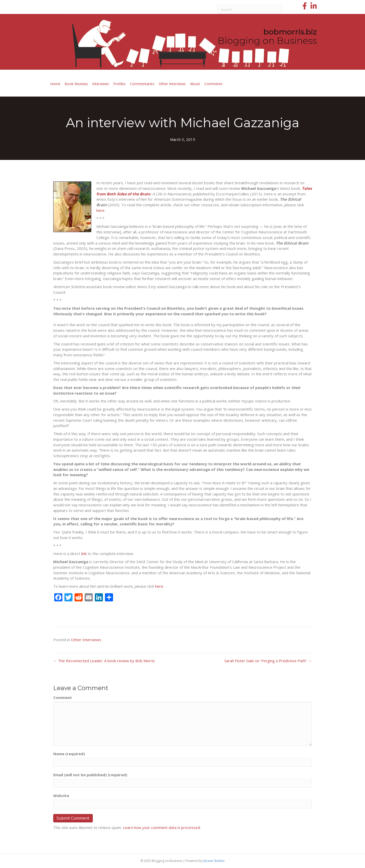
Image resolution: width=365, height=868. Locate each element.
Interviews (101, 84)
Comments (213, 84)
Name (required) (69, 754)
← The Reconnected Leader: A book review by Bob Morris (104, 661)
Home (55, 84)
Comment (63, 697)
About (195, 84)
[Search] (250, 9)
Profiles (120, 84)
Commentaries (142, 84)
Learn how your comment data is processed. (162, 827)
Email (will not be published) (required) (90, 775)
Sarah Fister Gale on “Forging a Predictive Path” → (268, 661)
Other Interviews (172, 84)
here (100, 210)
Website (61, 796)
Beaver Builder (214, 861)
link (84, 553)
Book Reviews (76, 84)
